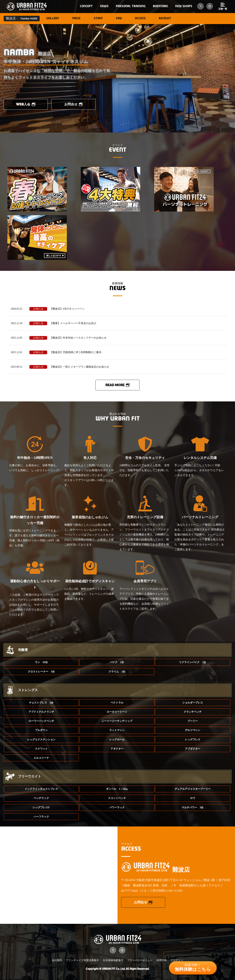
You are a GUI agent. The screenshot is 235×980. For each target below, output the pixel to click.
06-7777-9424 (130, 891)
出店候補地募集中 (113, 960)
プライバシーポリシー (140, 960)
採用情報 (162, 960)
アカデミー (177, 960)
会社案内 (57, 960)
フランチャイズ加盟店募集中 (82, 960)
